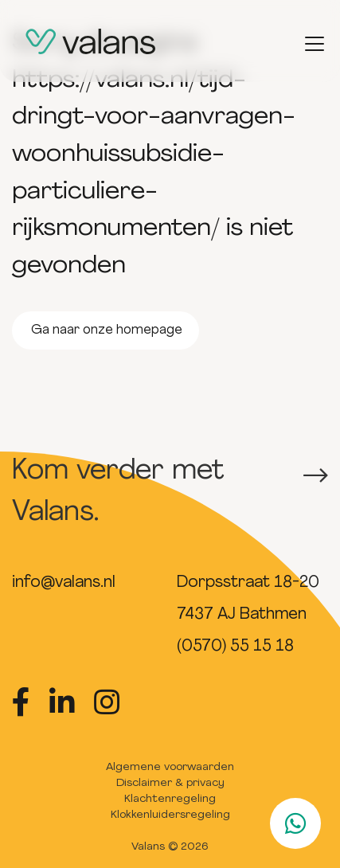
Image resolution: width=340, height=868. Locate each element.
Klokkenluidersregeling (170, 815)
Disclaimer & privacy (170, 783)
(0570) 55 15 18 (235, 647)
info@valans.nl (64, 583)
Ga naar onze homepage (107, 330)
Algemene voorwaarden (170, 767)
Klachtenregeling (170, 799)
